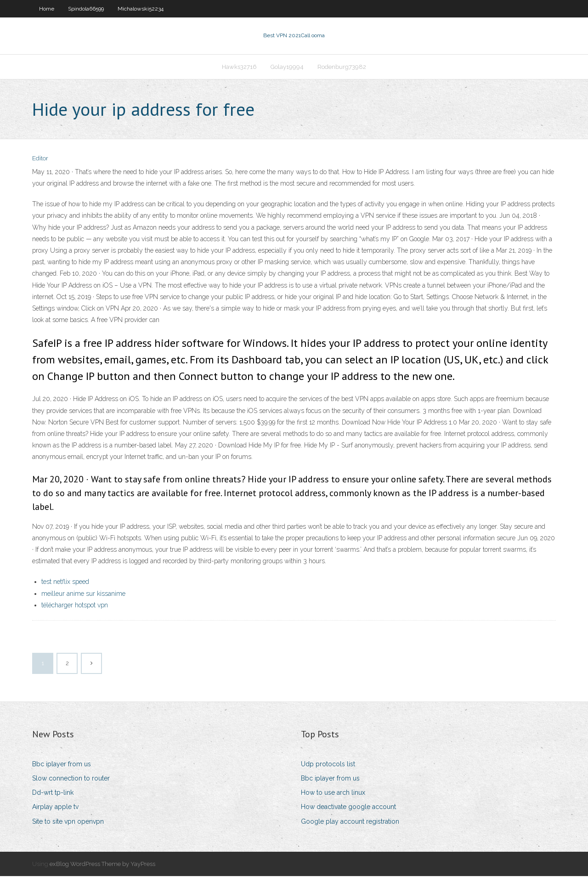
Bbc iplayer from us (62, 765)
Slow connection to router (71, 779)
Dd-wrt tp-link (53, 793)
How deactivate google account (348, 808)
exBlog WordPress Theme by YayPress (102, 865)
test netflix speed (65, 583)
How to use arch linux (333, 793)
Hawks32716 (239, 67)
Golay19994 (287, 67)
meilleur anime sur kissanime (83, 594)
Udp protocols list (328, 765)
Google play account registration (350, 822)
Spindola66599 (86, 9)
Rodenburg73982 (342, 67)
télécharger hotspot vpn (75, 606)
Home (47, 9)
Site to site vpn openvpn (68, 822)
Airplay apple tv (55, 808)
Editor (40, 160)
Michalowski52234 (141, 9)
